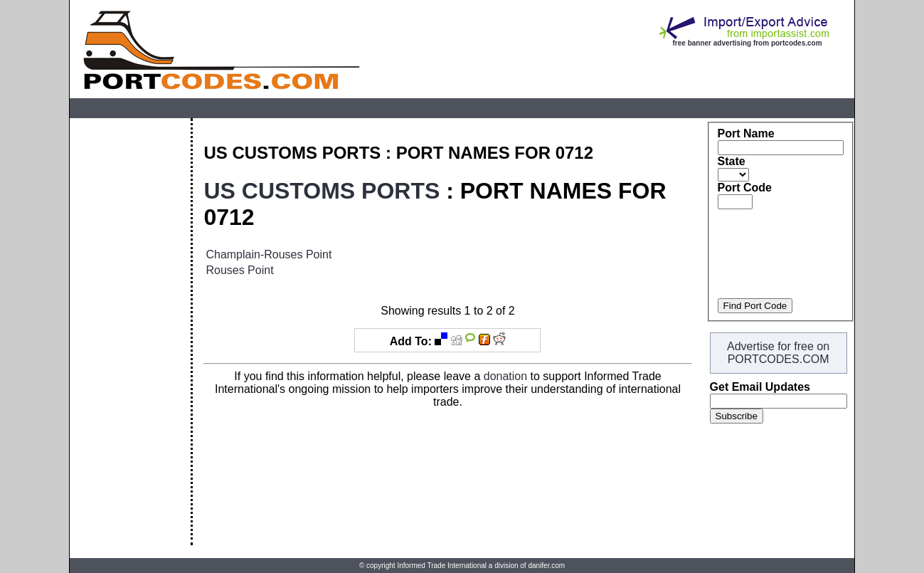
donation (505, 376)
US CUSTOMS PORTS (322, 191)
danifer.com (546, 566)
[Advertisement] (130, 332)
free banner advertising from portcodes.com (748, 43)
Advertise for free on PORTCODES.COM (778, 353)
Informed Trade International (442, 566)
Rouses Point (239, 270)
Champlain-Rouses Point (269, 254)
